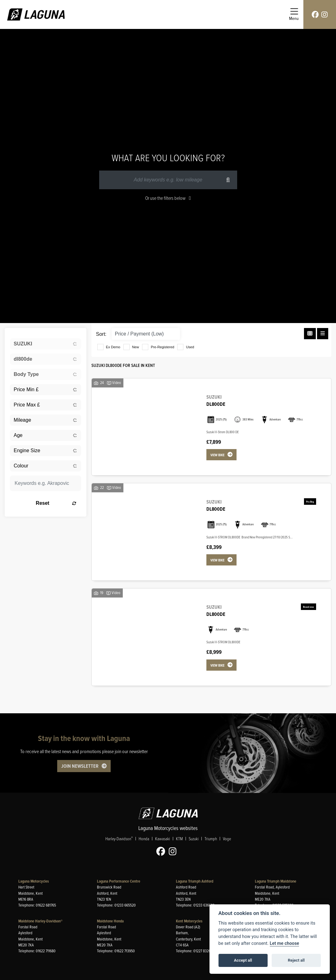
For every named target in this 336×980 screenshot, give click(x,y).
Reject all (296, 960)
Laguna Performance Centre (119, 881)
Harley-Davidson (119, 838)
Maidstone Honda (110, 921)
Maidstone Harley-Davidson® (40, 921)
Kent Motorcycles (189, 921)
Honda (144, 839)
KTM (179, 839)
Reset (56, 503)
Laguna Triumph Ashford (195, 881)
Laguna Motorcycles (34, 881)
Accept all (243, 960)
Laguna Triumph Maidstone (276, 881)
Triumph (211, 839)
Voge (227, 839)
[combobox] (46, 344)
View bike (217, 455)
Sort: (101, 334)
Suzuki (194, 839)
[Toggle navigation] (294, 14)
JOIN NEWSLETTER (80, 766)
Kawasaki (163, 839)
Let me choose (285, 943)
